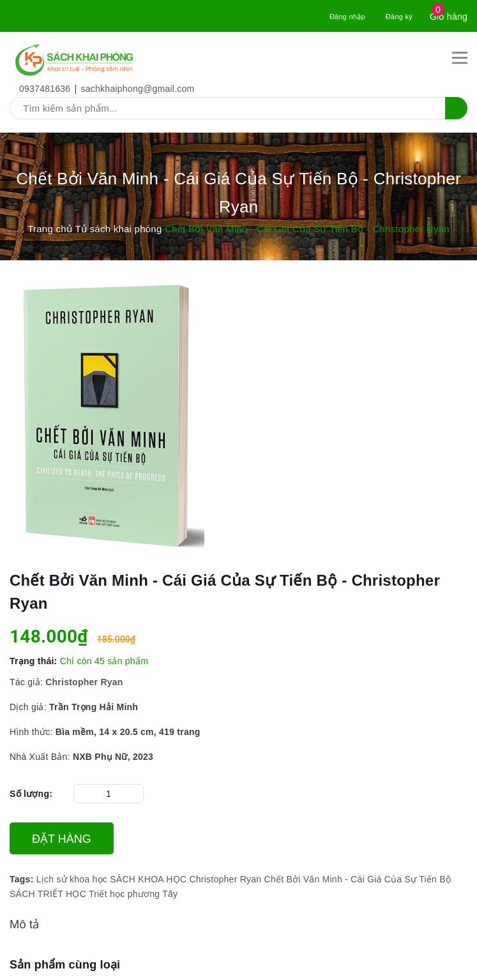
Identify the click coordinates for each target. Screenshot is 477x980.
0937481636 (45, 89)
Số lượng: (31, 794)
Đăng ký (399, 17)
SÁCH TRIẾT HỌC (48, 894)
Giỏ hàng (449, 17)
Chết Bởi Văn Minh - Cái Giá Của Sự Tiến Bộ (358, 879)
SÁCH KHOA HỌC (148, 879)
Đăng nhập (347, 17)
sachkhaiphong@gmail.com (138, 89)
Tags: (23, 879)
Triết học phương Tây (133, 894)
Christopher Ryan (225, 879)
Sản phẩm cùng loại (65, 965)
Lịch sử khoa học (72, 879)
